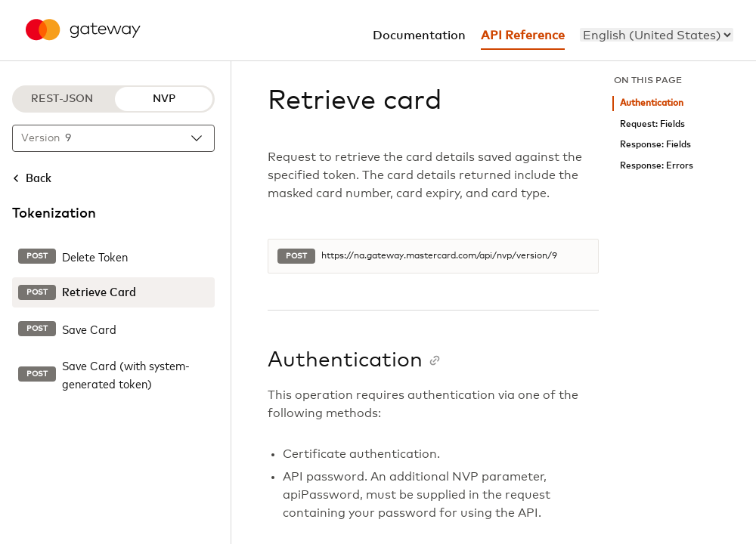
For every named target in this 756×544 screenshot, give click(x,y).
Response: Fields (655, 145)
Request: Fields (652, 124)
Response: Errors (657, 166)
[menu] (657, 35)
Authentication (652, 103)
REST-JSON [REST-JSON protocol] (62, 99)
